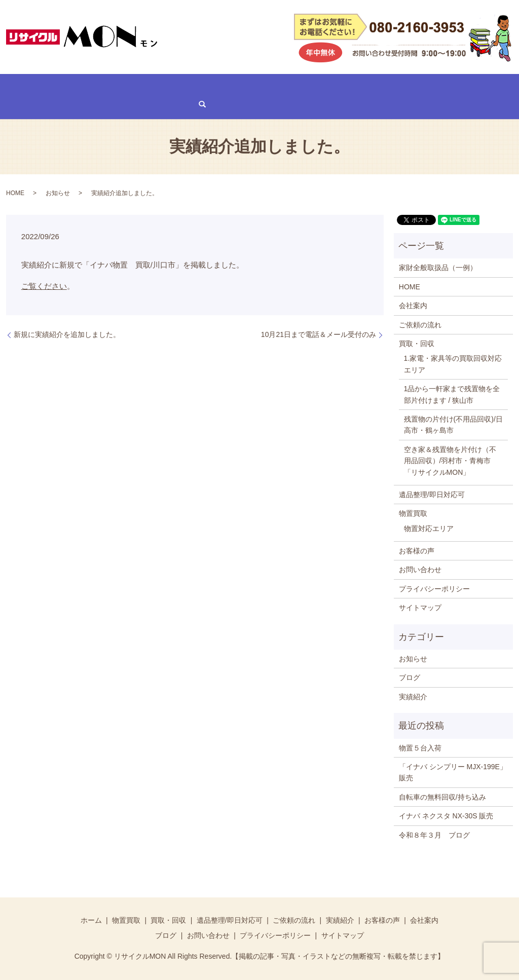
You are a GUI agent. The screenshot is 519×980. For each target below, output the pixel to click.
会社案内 (399, 86)
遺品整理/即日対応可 (178, 86)
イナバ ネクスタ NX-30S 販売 (446, 815)
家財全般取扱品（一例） (438, 267)
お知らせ (58, 193)
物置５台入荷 (420, 747)
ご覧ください (44, 286)
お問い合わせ (30, 103)
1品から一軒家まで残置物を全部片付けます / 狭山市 (452, 394)
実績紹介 (302, 86)
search (76, 104)
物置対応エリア (429, 527)
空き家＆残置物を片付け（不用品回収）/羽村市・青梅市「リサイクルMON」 (450, 460)
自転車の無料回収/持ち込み (442, 796)
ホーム (91, 920)
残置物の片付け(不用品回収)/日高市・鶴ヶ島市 (453, 424)
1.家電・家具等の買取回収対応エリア (453, 363)
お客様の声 (350, 86)
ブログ (441, 86)
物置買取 (61, 86)
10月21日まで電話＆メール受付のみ (319, 334)
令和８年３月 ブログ (434, 834)
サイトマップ (420, 607)
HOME (19, 86)
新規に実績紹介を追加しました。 (67, 334)
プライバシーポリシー (434, 588)
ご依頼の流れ (249, 86)
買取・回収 (110, 86)
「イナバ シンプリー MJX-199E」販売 (453, 772)
